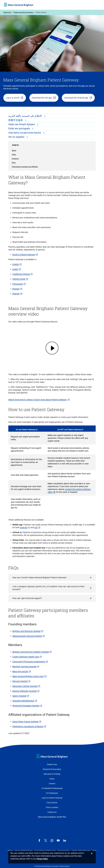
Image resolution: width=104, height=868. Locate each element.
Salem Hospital (19, 696)
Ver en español (17, 137)
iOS (36, 527)
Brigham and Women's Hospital (26, 631)
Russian (16, 289)
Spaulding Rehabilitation (23, 701)
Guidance (15, 159)
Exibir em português (19, 128)
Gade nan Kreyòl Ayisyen (22, 124)
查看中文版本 (16, 120)
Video (14, 155)
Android (24, 527)
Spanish (16, 294)
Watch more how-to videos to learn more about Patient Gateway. (38, 400)
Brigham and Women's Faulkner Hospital (31, 652)
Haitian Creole (19, 279)
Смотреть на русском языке (25, 133)
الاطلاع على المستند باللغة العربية (25, 116)
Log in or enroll (12, 98)
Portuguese (18, 284)
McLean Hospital (20, 681)
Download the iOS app (42, 98)
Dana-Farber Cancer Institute (25, 722)
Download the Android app (76, 98)
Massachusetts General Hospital (27, 636)
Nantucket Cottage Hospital (25, 686)
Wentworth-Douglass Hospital (26, 706)
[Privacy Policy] (42, 859)
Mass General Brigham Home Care (28, 676)
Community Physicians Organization (29, 662)
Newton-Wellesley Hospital (25, 691)
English (16, 264)
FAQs (14, 163)
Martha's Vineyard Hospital (24, 667)
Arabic (15, 269)
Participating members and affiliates (25, 167)
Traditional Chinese (21, 274)
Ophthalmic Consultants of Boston (28, 726)
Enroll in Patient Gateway (24, 255)
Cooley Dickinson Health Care (26, 657)
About (14, 150)
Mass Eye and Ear (20, 671)
